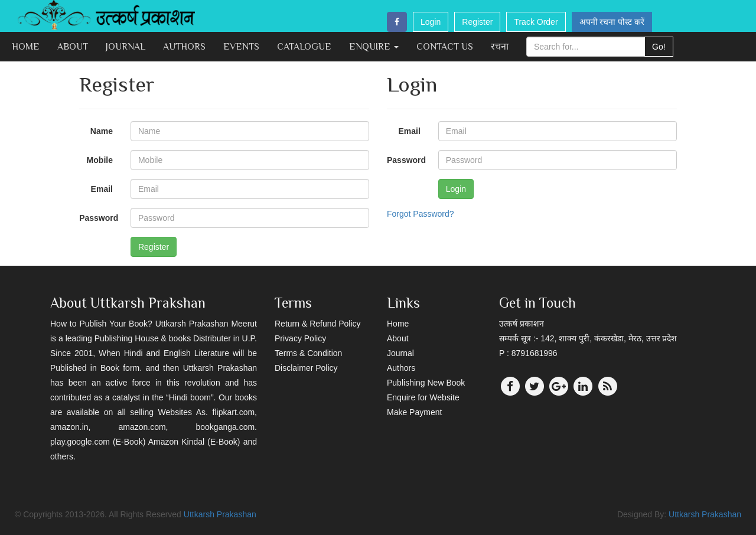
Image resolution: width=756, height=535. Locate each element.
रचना (500, 47)
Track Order (536, 22)
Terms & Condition (308, 353)
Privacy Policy (300, 338)
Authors (184, 47)
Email (102, 189)
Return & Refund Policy (318, 324)
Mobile (100, 160)
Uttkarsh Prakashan (220, 514)
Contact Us (445, 47)
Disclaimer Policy (306, 368)
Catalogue (304, 47)
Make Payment (414, 412)
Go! (659, 47)
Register (477, 22)
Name (102, 131)
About (73, 47)
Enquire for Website (423, 397)
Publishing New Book (426, 383)
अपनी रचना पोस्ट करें (612, 22)
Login (431, 22)
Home (26, 47)
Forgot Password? (421, 214)
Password (99, 218)
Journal (126, 47)
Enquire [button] (374, 47)
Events (241, 47)
